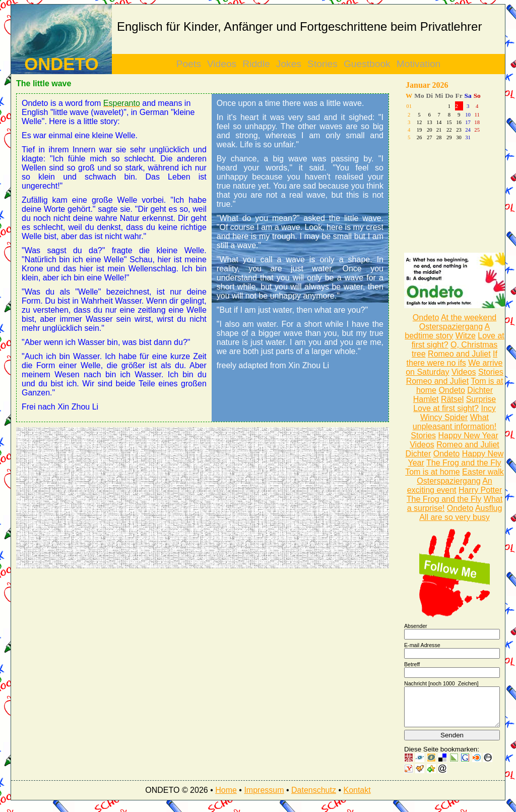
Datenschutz (314, 798)
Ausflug (489, 508)
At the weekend (469, 317)
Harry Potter (480, 490)
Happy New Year (468, 436)
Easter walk (483, 472)
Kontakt (357, 798)
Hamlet (426, 399)
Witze (466, 336)
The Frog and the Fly (464, 463)
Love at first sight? (446, 408)
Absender (416, 626)
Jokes (289, 64)
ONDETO (61, 64)
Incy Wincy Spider (458, 413)
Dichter (480, 390)
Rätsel (452, 399)
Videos (222, 64)
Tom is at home (432, 472)
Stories (322, 64)
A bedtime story (447, 331)
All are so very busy (455, 517)
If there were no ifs (452, 358)
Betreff (412, 664)
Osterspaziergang (451, 327)
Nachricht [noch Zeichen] (441, 683)
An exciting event (450, 485)
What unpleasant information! (455, 422)
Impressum (264, 798)
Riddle (256, 64)
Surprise (481, 399)
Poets (189, 64)
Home (226, 798)
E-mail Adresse (422, 645)
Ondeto (426, 317)
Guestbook (367, 64)
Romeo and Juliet (459, 354)
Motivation (418, 64)
